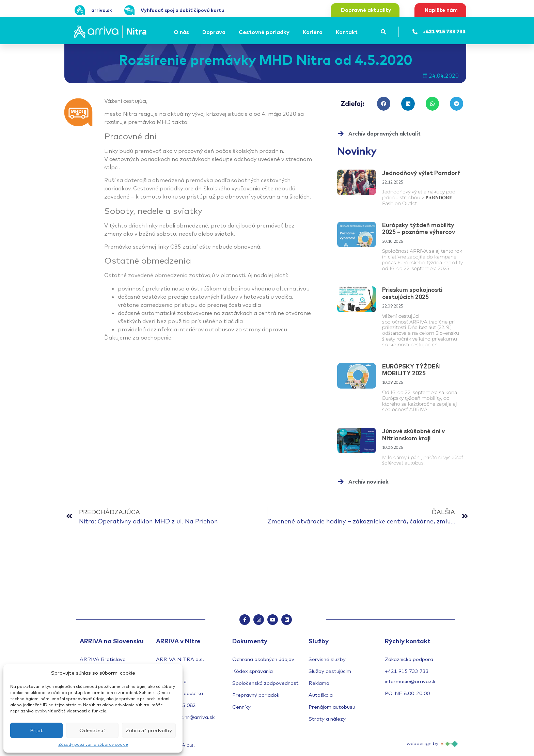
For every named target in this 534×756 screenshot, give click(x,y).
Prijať (36, 730)
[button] (384, 32)
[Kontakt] (348, 32)
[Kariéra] (314, 32)
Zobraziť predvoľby (149, 730)
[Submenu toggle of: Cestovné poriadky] (292, 32)
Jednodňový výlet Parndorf (421, 173)
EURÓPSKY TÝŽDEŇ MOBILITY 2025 (411, 370)
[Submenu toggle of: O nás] (191, 32)
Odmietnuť (92, 730)
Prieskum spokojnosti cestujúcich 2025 (412, 293)
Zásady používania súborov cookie (93, 744)
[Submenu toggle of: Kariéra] (325, 32)
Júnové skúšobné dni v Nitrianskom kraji (413, 434)
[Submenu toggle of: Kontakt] (360, 32)
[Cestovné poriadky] (265, 32)
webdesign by (422, 746)
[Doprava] (215, 32)
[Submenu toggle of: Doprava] (227, 32)
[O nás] (182, 32)
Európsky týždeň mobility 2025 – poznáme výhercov (419, 228)
